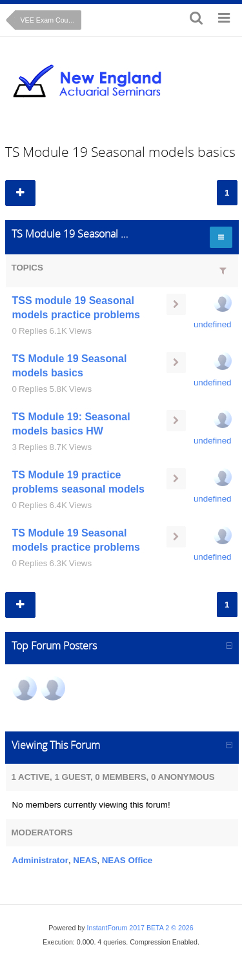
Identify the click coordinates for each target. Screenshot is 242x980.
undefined (213, 324)
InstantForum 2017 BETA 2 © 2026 (140, 928)
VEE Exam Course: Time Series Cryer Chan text (51, 20)
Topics (27, 268)
